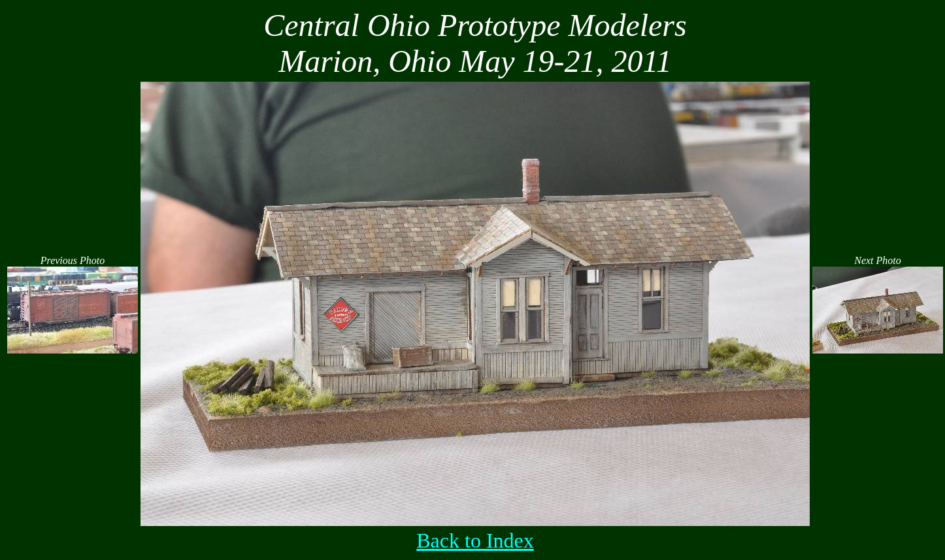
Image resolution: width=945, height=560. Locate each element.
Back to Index (475, 540)
